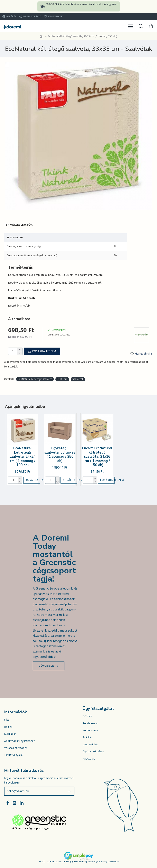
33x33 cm (62, 378)
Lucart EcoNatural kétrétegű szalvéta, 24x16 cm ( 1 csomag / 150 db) (97, 456)
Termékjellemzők (18, 225)
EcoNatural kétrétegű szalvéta (35, 378)
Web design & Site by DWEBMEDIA (104, 861)
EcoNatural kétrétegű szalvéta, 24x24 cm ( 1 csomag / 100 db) (22, 456)
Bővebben (47, 665)
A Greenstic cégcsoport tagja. (31, 827)
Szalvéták (78, 378)
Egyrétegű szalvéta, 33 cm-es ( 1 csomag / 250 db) (60, 454)
